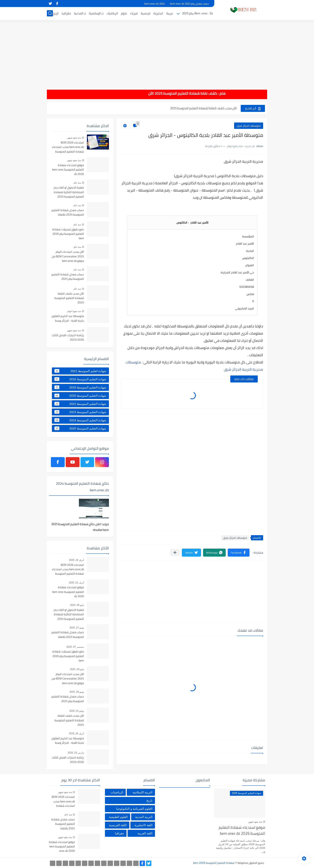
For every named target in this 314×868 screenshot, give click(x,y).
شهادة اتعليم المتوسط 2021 (80, 371)
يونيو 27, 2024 (77, 628)
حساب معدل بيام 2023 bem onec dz (189, 4)
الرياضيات (112, 13)
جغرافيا (66, 13)
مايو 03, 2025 (77, 669)
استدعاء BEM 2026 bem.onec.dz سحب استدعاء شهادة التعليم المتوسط (68, 147)
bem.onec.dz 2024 (155, 4)
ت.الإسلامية (96, 13)
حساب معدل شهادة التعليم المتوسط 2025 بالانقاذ (68, 213)
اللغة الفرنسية (118, 825)
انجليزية (158, 13)
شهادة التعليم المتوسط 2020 (80, 395)
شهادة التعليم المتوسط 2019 (80, 387)
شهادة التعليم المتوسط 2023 (80, 412)
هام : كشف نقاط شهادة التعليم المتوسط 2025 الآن (182, 93)
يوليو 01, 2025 (77, 711)
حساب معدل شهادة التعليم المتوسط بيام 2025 (68, 277)
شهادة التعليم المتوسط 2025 (80, 428)
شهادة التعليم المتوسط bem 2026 (214, 863)
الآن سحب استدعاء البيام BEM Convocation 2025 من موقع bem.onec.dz (68, 256)
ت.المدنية (80, 13)
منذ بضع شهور (74, 138)
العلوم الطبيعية (118, 817)
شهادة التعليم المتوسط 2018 (80, 379)
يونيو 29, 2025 (77, 692)
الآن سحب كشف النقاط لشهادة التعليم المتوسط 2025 (203, 108)
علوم (124, 13)
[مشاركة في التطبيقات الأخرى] (175, 552)
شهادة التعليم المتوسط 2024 (80, 420)
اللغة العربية (145, 833)
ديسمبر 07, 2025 (75, 647)
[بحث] (50, 13)
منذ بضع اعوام (74, 311)
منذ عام (77, 183)
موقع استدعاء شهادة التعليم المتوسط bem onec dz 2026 (68, 170)
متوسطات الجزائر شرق (249, 126)
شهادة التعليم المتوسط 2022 (80, 404)
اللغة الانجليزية (143, 825)
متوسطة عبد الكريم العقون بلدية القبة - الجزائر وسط (68, 318)
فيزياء (134, 13)
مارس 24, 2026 (76, 753)
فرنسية (146, 13)
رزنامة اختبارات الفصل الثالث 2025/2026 (68, 338)
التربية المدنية (144, 817)
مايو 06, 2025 (77, 605)
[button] (239, 553)
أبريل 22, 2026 (76, 583)
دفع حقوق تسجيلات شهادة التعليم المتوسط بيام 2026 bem (68, 234)
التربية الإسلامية (142, 792)
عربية (170, 13)
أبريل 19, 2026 (76, 560)
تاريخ (56, 13)
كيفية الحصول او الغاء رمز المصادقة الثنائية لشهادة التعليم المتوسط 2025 (69, 192)
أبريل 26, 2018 (76, 734)
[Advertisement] (157, 52)
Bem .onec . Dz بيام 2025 (198, 13)
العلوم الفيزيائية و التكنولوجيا (134, 809)
